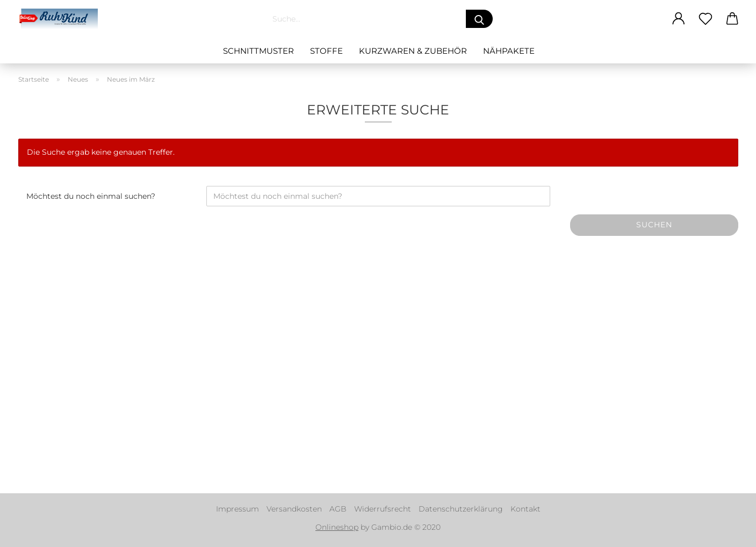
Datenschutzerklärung (461, 509)
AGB (338, 509)
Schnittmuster (258, 51)
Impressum (237, 509)
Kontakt (525, 509)
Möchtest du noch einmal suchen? (91, 196)
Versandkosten (294, 509)
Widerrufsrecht (383, 509)
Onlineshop (337, 527)
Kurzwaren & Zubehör (413, 51)
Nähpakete (509, 51)
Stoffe (326, 51)
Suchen (654, 225)
